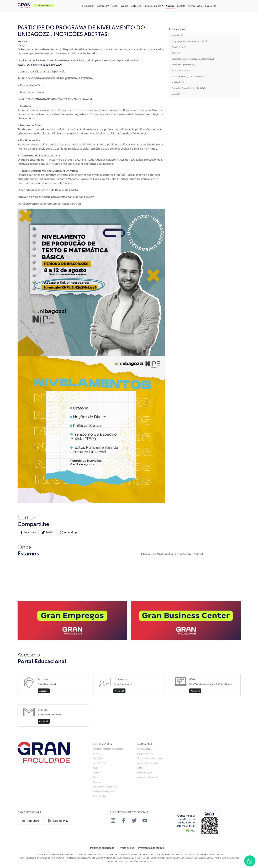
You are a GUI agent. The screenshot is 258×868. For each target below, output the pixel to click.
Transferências (100, 763)
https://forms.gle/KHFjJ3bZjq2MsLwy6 (40, 65)
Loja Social (211, 6)
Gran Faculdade (144, 749)
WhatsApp (68, 532)
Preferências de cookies (151, 848)
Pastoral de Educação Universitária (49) (189, 88)
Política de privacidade (102, 848)
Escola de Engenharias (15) (183, 65)
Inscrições (102, 6)
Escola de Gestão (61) (181, 70)
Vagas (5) (176, 94)
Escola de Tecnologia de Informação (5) (188, 76)
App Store (31, 821)
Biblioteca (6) (177, 35)
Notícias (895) (178, 82)
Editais (96, 777)
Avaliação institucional (148, 777)
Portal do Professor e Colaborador (109, 749)
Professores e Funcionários (106, 787)
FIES (95, 768)
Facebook (28, 532)
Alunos (125, 6)
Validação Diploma (102, 796)
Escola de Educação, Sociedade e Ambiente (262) (193, 59)
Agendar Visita (195, 6)
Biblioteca (136, 6)
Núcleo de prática (152, 6)
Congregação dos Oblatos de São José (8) (189, 41)
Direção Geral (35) (180, 47)
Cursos (115, 6)
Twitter (48, 532)
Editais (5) (176, 53)
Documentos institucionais (150, 758)
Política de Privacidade (104, 791)
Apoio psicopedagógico (148, 763)
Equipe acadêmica (146, 754)
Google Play (58, 821)
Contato (181, 6)
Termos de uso (126, 848)
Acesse (44, 691)
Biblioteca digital (145, 773)
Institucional (88, 6)
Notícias (170, 6)
